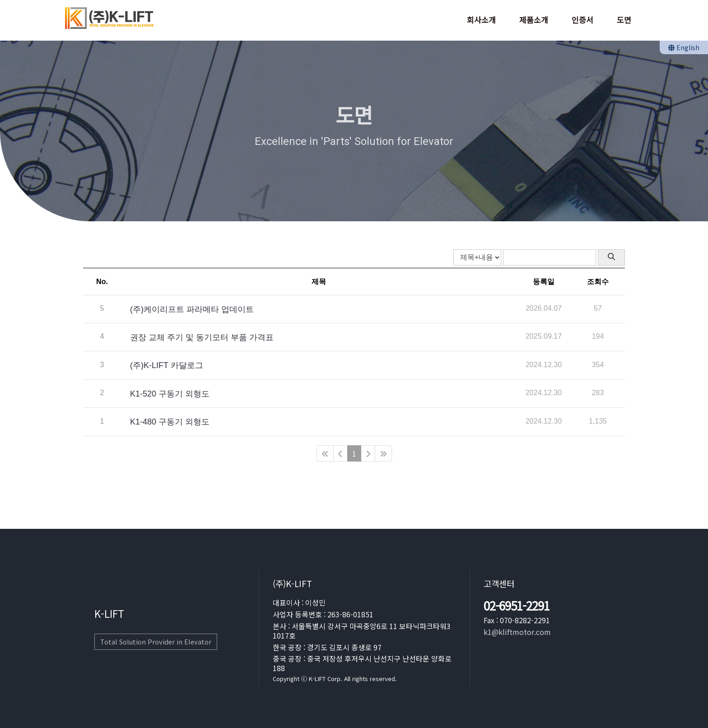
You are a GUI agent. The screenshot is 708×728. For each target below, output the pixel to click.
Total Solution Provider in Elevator (156, 642)
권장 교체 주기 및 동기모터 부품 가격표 (202, 335)
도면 (624, 20)
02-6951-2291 (517, 606)
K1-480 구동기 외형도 (170, 420)
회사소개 (481, 20)
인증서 (582, 20)
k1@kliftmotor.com (517, 632)
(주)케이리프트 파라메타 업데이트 (192, 307)
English (684, 47)
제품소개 (534, 20)
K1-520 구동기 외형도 (170, 392)
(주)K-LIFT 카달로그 (167, 364)
